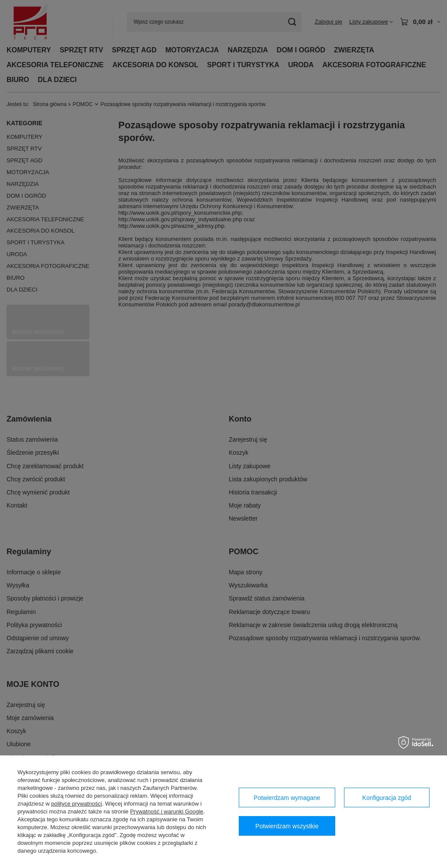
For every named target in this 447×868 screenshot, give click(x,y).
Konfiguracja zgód (387, 798)
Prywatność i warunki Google (167, 811)
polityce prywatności (76, 804)
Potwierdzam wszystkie (287, 826)
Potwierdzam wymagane (287, 798)
